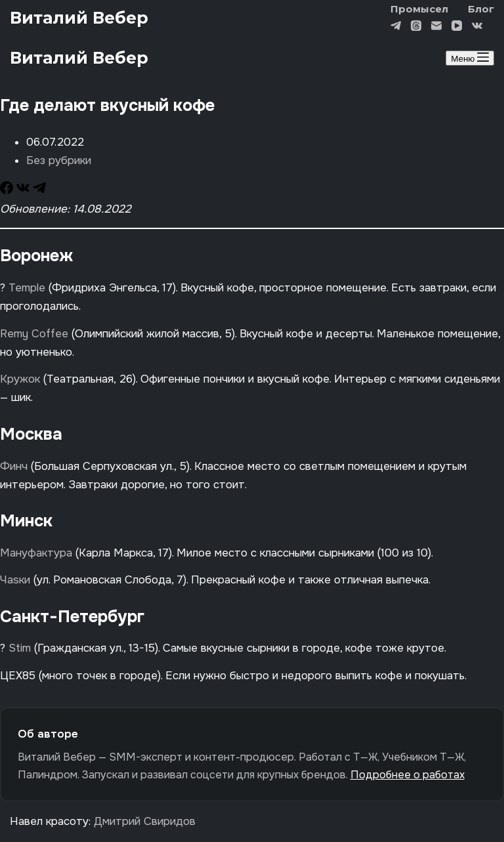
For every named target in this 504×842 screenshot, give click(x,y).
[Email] (436, 28)
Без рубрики (59, 160)
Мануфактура (38, 553)
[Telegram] (396, 28)
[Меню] (470, 58)
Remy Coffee (34, 334)
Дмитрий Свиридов (145, 821)
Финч (14, 466)
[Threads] (416, 28)
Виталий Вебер (79, 18)
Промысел (419, 9)
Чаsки (15, 580)
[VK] (477, 28)
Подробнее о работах (408, 775)
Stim (20, 648)
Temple (27, 288)
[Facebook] (8, 191)
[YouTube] (457, 28)
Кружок (20, 379)
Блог (481, 9)
